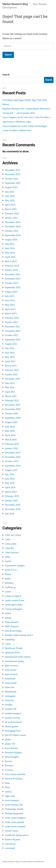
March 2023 (11, 313)
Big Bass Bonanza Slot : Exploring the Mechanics (26, 109)
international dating (14, 661)
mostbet (9, 705)
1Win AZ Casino (13, 535)
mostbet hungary (13, 713)
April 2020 (10, 435)
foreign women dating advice (19, 635)
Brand (8, 574)
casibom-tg (10, 587)
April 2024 (10, 257)
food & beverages (13, 631)
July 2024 (10, 244)
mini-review (11, 670)
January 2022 (11, 374)
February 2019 (12, 496)
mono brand (11, 683)
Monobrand (10, 692)
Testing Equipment (14, 813)
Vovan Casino (12, 831)
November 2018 (13, 509)
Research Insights (13, 752)
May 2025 (10, 200)
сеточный (10, 848)
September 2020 (13, 418)
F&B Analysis (12, 626)
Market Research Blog (15, 4)
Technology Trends (14, 809)
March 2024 (11, 261)
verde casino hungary (15, 818)
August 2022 (11, 344)
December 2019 (12, 453)
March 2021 (11, 396)
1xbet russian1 (12, 552)
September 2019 (13, 466)
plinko (8, 739)
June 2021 (10, 383)
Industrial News (12, 653)
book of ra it (11, 570)
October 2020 (11, 414)
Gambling (10, 639)
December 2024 (12, 222)
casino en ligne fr (13, 596)
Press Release (11, 748)
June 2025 (10, 196)
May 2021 (10, 387)
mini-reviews (11, 674)
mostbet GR (11, 709)
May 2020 (10, 431)
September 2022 (13, 340)
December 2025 (12, 170)
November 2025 (13, 174)
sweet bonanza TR (14, 805)
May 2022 (10, 357)
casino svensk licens (15, 600)
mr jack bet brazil (13, 722)
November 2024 (13, 226)
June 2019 (10, 479)
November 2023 (13, 279)
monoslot (9, 700)
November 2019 (13, 457)
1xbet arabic (11, 544)
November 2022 (13, 331)
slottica (8, 792)
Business (9, 583)
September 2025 (13, 183)
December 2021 (12, 379)
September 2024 (13, 235)
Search (6, 75)
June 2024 (10, 248)
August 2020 (11, 422)
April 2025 (10, 205)
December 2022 (12, 327)
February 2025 (12, 214)
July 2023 (10, 296)
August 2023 (11, 292)
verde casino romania (15, 826)
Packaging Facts (13, 731)
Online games (11, 726)
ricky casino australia (15, 774)
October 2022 (11, 335)
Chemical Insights (14, 609)
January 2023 (11, 322)
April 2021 (10, 392)
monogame (10, 696)
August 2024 (11, 240)
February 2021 (12, 400)
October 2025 (11, 179)
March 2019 (11, 492)
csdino (8, 613)
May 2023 (10, 305)
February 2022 (12, 370)
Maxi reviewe (11, 666)
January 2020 (11, 448)
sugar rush (10, 796)
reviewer (9, 770)
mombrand (10, 679)
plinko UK (10, 744)
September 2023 (13, 287)
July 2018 (10, 514)
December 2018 (12, 505)
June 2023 (10, 300)
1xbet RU (9, 548)
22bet (8, 557)
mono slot (10, 687)
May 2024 (10, 253)
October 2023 (11, 283)
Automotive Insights (15, 566)
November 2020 (13, 409)
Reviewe (9, 766)
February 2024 (12, 266)
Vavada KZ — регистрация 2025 (19, 113)
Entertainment (12, 622)
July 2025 (10, 192)
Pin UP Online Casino (15, 735)
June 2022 (10, 353)
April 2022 (10, 361)
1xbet (8, 539)
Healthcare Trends (14, 648)
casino (8, 592)
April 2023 (10, 309)
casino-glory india (14, 605)
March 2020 (11, 440)
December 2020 (12, 405)
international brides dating (17, 657)
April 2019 (10, 487)
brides (8, 579)
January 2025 (11, 218)
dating (8, 618)
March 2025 (11, 209)
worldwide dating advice (17, 835)
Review (9, 761)
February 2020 (12, 444)
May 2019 (10, 483)
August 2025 (11, 187)
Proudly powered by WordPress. (32, 862)
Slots (7, 783)
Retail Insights (12, 757)
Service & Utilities (14, 779)
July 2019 (10, 474)
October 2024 (11, 231)
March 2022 (11, 366)
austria (8, 561)
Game (8, 644)
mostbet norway (13, 718)
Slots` (8, 787)
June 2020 (10, 427)
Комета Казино (13, 839)
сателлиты (10, 844)
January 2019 (11, 501)
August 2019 (11, 470)
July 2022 (10, 348)
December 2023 (12, 274)
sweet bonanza (12, 800)
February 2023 (12, 318)
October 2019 (11, 461)
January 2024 (11, 270)
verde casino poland (14, 822)
